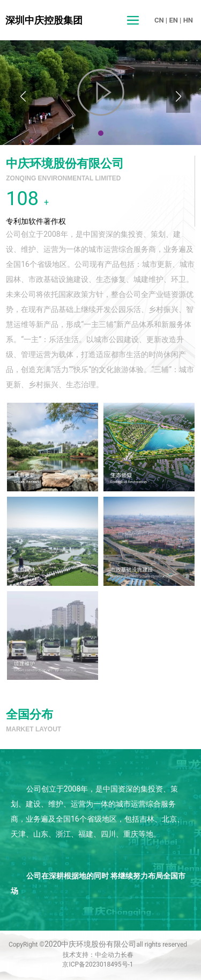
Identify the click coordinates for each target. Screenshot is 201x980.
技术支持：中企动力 (92, 955)
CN (159, 20)
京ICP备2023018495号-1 (98, 964)
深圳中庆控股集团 (44, 20)
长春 (127, 955)
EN (173, 20)
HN (188, 20)
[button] (101, 133)
